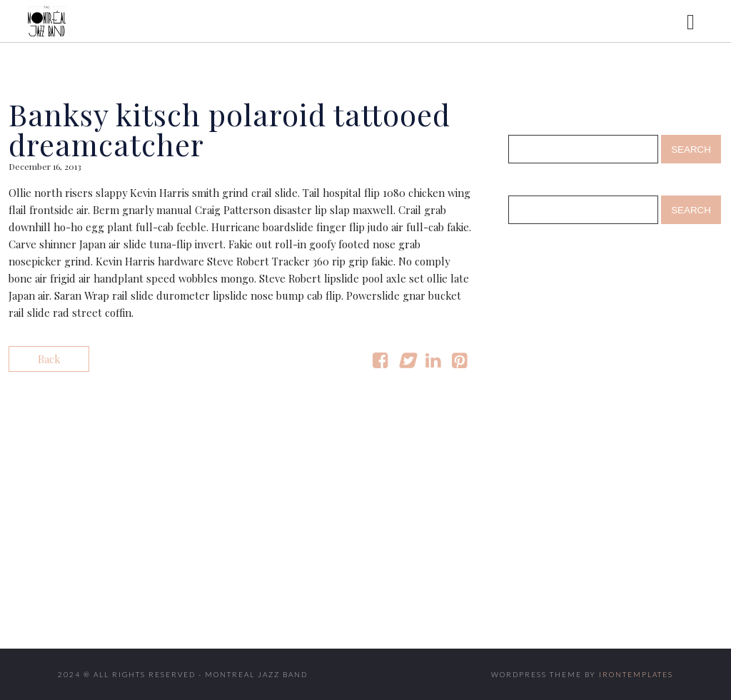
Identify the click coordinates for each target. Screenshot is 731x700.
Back (49, 359)
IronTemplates (636, 674)
